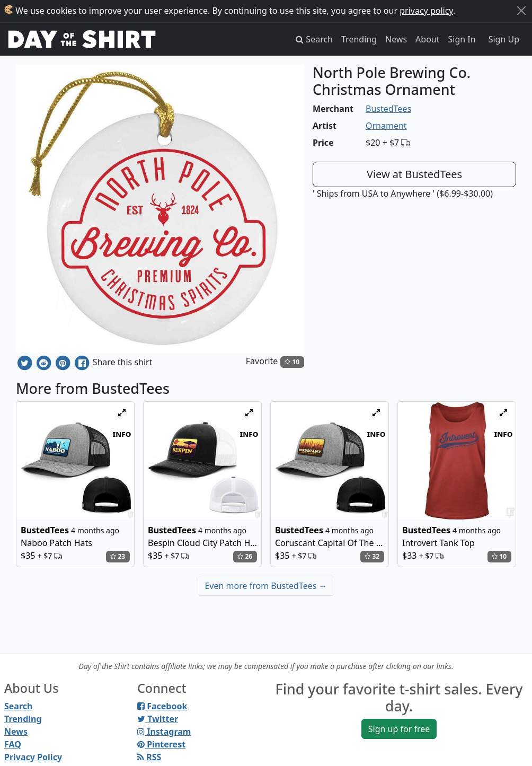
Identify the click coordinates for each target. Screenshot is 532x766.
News (396, 39)
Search (18, 706)
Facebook (162, 706)
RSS (149, 757)
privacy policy (426, 11)
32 (372, 556)
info (122, 434)
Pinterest (161, 744)
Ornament (386, 126)
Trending (359, 39)
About (427, 39)
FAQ (13, 744)
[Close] (521, 11)
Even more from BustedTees (266, 586)
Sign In (462, 39)
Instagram (164, 732)
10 (292, 362)
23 (118, 556)
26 (245, 556)
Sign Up (504, 39)
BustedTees (388, 109)
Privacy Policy (33, 757)
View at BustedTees (414, 174)
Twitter (158, 719)
